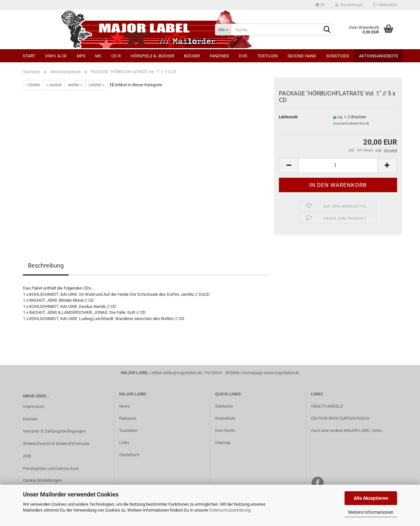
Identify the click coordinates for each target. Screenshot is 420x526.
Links (124, 443)
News (125, 406)
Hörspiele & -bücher (152, 56)
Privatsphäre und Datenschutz (51, 468)
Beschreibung (46, 265)
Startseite (224, 406)
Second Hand (302, 56)
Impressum (34, 406)
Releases (128, 418)
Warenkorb (225, 418)
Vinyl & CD (56, 56)
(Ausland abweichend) (351, 123)
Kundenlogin (349, 5)
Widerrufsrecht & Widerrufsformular (56, 444)
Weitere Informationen (371, 512)
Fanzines (219, 56)
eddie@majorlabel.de (182, 373)
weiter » (75, 85)
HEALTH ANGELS (327, 406)
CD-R (116, 56)
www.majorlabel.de (282, 373)
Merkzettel (385, 5)
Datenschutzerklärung (230, 510)
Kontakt (30, 419)
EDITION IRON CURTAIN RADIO (340, 418)
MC (98, 56)
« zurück (54, 85)
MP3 (81, 56)
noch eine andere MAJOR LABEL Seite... (348, 430)
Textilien (267, 56)
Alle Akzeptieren (371, 498)
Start (29, 56)
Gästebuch (129, 455)
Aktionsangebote (378, 56)
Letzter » (96, 85)
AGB (27, 456)
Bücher (192, 56)
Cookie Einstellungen (42, 480)
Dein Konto (225, 430)
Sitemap (223, 443)
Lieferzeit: (289, 117)
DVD (243, 56)
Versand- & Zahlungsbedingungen (54, 431)
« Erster (33, 85)
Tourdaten (128, 430)
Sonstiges (338, 56)
